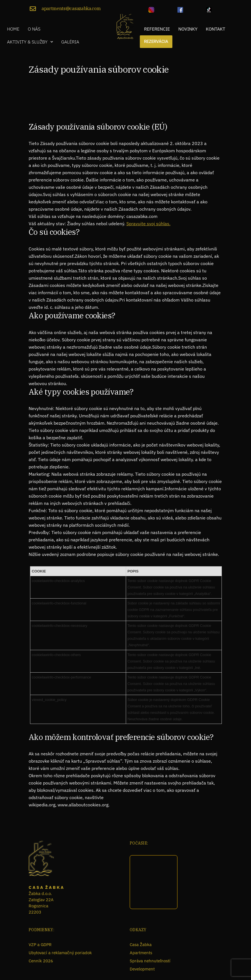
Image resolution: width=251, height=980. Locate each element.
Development (142, 969)
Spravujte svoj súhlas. (148, 224)
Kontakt (215, 29)
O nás (34, 29)
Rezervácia (156, 42)
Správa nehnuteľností (150, 961)
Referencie (157, 29)
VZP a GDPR (40, 945)
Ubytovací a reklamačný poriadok (60, 953)
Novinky (188, 29)
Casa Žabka (141, 945)
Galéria (70, 42)
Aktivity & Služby (30, 42)
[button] (30, 42)
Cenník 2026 (41, 961)
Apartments (141, 953)
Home (13, 29)
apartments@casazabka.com (71, 8)
